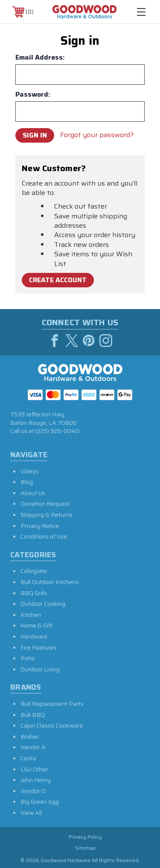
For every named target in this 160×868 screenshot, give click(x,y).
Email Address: (40, 57)
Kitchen (31, 615)
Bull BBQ (33, 715)
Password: (33, 95)
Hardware (34, 636)
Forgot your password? (97, 135)
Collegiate (34, 571)
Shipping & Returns (47, 515)
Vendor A (33, 747)
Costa (28, 758)
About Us (33, 493)
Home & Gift (36, 625)
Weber (30, 736)
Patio (28, 658)
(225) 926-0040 (57, 431)
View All (31, 813)
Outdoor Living (40, 669)
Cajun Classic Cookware (52, 725)
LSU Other (34, 769)
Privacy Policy (85, 837)
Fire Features (38, 647)
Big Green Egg (40, 802)
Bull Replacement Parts (52, 704)
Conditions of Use (44, 536)
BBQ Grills (34, 593)
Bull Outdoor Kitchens (50, 582)
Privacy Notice (40, 526)
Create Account (58, 280)
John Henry (36, 780)
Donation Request (45, 504)
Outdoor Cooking (43, 604)
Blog (27, 482)
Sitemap (85, 848)
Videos (30, 471)
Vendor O (33, 791)
